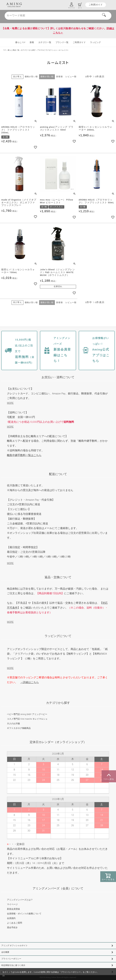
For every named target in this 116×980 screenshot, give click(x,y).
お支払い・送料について (58, 377)
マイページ (12, 904)
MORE (10, 403)
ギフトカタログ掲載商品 (19, 728)
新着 (32, 42)
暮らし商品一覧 (13, 50)
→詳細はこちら (29, 682)
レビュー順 (71, 77)
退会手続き (12, 928)
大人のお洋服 (13, 724)
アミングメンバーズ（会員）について (58, 889)
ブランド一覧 (62, 42)
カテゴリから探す (58, 703)
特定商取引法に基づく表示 (13, 965)
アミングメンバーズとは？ (20, 900)
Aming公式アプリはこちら (101, 350)
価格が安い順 (31, 77)
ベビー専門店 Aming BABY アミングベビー (27, 714)
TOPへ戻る (109, 776)
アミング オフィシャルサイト (14, 946)
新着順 (59, 77)
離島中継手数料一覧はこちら (24, 455)
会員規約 (11, 918)
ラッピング (95, 42)
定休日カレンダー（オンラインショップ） (58, 742)
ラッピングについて (58, 636)
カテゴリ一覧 (45, 42)
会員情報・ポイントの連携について (24, 914)
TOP (5, 50)
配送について (58, 474)
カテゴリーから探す (28, 50)
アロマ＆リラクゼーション (47, 50)
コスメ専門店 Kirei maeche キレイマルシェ (27, 719)
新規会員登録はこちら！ (62, 350)
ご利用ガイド (96, 5)
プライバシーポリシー (11, 959)
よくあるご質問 (14, 923)
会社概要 (5, 952)
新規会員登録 (13, 909)
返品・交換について (58, 577)
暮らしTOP (20, 42)
